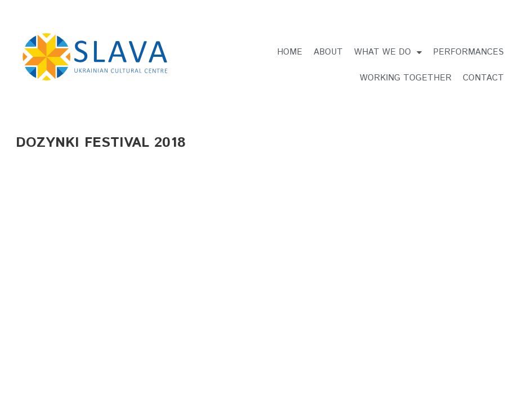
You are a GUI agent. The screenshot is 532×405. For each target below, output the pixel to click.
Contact (483, 78)
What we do (388, 53)
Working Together (406, 78)
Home (290, 52)
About (328, 52)
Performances (468, 52)
